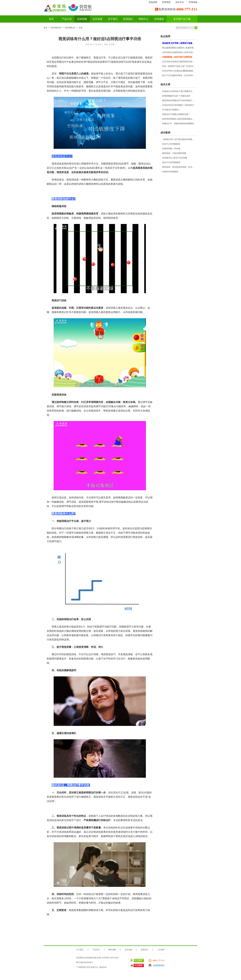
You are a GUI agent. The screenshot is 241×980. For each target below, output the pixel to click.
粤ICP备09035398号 (84, 962)
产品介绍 (67, 19)
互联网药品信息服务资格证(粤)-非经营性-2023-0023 (97, 958)
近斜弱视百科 (56, 28)
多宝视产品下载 (182, 19)
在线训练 (153, 2)
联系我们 (128, 19)
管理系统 (166, 2)
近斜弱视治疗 (70, 28)
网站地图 (112, 950)
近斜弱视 (82, 19)
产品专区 (96, 950)
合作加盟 (97, 19)
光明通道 (159, 19)
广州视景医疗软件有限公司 (87, 967)
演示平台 (180, 2)
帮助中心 (144, 19)
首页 (51, 19)
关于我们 (113, 19)
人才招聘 (161, 950)
